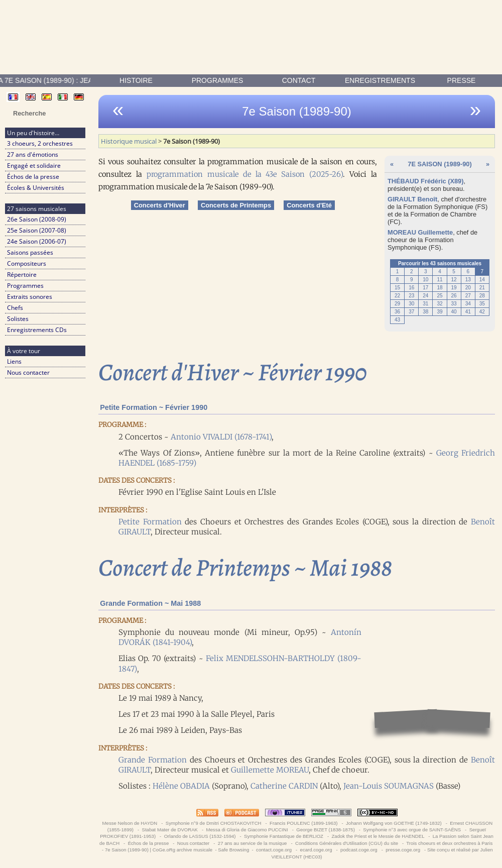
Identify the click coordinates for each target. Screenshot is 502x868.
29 (397, 304)
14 (482, 280)
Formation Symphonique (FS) (445, 207)
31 (425, 304)
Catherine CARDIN (284, 786)
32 (440, 304)
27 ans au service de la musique (252, 843)
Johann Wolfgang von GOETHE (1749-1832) (394, 823)
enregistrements (380, 80)
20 (468, 288)
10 (425, 280)
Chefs (15, 308)
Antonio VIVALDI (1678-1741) (221, 437)
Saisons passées (30, 252)
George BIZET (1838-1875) (326, 830)
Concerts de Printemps (236, 205)
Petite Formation (150, 522)
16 (411, 288)
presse (462, 80)
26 (454, 296)
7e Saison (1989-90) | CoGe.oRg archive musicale (159, 850)
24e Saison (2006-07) (37, 241)
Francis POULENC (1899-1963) (303, 823)
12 (454, 280)
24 (425, 296)
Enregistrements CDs (37, 330)
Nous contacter (28, 372)
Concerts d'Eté (309, 205)
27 (468, 296)
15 (397, 288)
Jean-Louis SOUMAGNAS (389, 786)
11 (440, 280)
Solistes (18, 319)
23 (411, 296)
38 (425, 312)
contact (299, 80)
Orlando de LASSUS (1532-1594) (200, 836)
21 (482, 288)
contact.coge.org (274, 850)
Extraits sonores (30, 297)
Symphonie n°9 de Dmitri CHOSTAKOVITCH (213, 823)
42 (482, 312)
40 (454, 312)
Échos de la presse (33, 177)
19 (454, 288)
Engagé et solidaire (34, 166)
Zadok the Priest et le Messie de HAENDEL (378, 836)
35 (482, 304)
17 (425, 288)
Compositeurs (27, 263)
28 (482, 296)
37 (411, 312)
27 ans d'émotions (33, 154)
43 (397, 320)
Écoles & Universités (36, 188)
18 (440, 288)
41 (468, 312)
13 (468, 280)
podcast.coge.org (359, 850)
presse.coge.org (403, 850)
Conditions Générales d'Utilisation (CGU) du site (346, 843)
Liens (14, 361)
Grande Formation (153, 760)
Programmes (218, 80)
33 (454, 304)
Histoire (136, 80)
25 (440, 296)
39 (440, 312)
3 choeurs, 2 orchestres (40, 143)
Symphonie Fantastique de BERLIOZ (283, 836)
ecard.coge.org (316, 850)
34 (468, 304)
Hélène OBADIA (181, 786)
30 (411, 304)
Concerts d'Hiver (160, 205)
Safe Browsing (233, 850)
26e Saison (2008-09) (37, 219)
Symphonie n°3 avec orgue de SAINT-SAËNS (412, 830)
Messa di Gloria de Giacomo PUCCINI (247, 830)
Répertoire (22, 275)
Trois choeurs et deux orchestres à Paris (450, 843)
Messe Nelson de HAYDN (130, 823)
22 (397, 296)
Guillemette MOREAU (270, 770)
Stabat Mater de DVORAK (170, 830)
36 (397, 312)
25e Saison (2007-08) (37, 230)
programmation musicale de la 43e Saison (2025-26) (245, 174)
